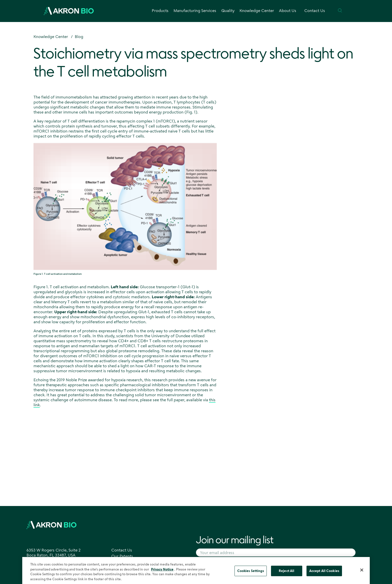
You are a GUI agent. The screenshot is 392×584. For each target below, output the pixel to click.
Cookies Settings (251, 572)
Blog (79, 36)
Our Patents (122, 556)
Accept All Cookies (324, 572)
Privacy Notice (162, 571)
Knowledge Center (51, 36)
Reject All (286, 572)
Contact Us (315, 10)
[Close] (362, 571)
